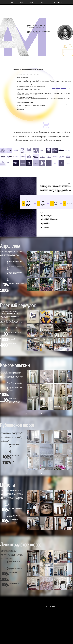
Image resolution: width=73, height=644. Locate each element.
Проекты (31, 2)
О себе (13, 2)
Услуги (22, 2)
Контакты (41, 2)
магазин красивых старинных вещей (59, 88)
